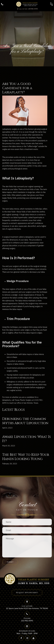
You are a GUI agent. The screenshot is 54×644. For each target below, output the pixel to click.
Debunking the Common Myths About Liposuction (25, 421)
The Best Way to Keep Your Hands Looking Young (26, 457)
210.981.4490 (28, 9)
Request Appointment (27, 593)
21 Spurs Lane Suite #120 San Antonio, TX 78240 (27, 608)
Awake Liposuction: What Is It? (26, 439)
